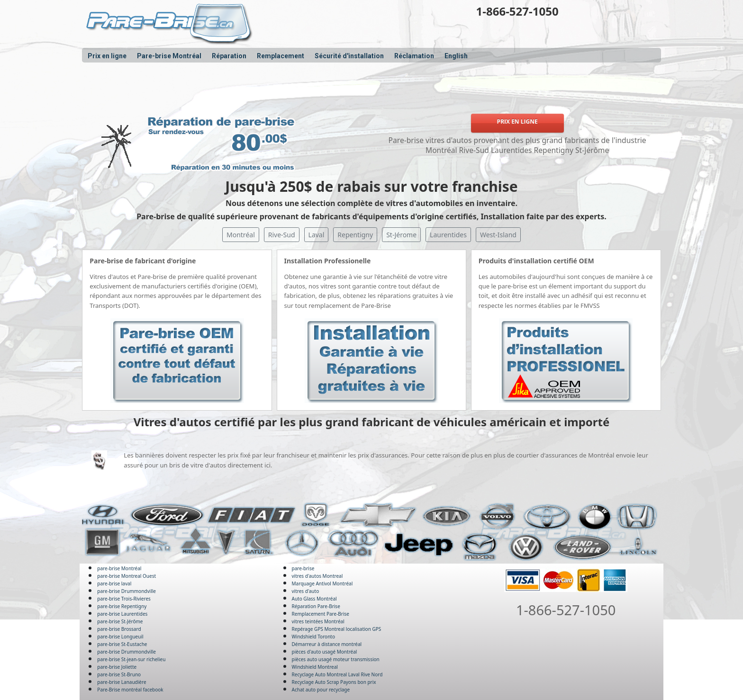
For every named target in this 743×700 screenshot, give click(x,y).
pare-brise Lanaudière (122, 682)
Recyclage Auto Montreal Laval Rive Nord (337, 674)
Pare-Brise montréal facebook (130, 690)
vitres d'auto (306, 591)
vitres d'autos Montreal (317, 576)
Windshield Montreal (315, 667)
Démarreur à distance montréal (327, 644)
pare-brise (303, 568)
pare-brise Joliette (117, 667)
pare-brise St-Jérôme (120, 621)
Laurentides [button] (448, 235)
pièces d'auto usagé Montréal (325, 652)
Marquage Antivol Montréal (322, 583)
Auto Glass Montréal (314, 599)
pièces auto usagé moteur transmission (336, 659)
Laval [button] (317, 235)
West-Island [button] (498, 235)
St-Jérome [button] (401, 235)
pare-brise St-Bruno (119, 674)
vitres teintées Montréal (318, 621)
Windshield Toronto (313, 637)
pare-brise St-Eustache (122, 644)
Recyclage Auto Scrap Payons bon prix (334, 682)
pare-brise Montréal (119, 568)
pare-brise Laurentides (122, 614)
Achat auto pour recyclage (321, 690)
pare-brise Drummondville (127, 591)
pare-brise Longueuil (120, 637)
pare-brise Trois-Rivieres (124, 599)
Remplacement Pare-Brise (321, 614)
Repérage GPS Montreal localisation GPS (337, 629)
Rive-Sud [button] (282, 235)
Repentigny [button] (355, 235)
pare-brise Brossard (119, 629)
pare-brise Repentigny (122, 606)
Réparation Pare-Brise (316, 606)
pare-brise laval (114, 583)
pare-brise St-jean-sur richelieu (131, 659)
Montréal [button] (241, 235)
